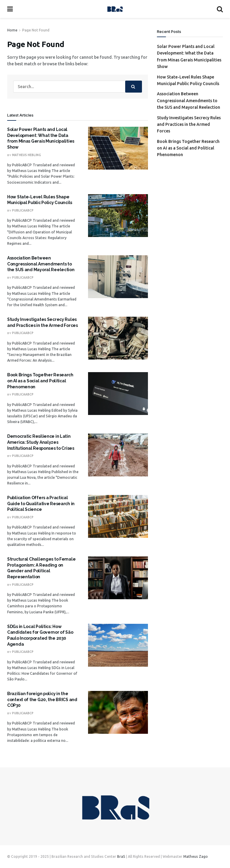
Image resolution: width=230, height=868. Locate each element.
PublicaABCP (23, 210)
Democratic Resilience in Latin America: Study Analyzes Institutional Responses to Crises (41, 442)
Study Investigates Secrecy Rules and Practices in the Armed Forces (189, 124)
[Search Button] (134, 87)
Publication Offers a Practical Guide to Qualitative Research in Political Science (41, 504)
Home (12, 30)
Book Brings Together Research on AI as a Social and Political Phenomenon (40, 381)
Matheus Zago (196, 856)
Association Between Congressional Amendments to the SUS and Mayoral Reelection (41, 264)
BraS (121, 856)
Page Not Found (36, 30)
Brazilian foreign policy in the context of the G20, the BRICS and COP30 (42, 699)
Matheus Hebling (27, 155)
